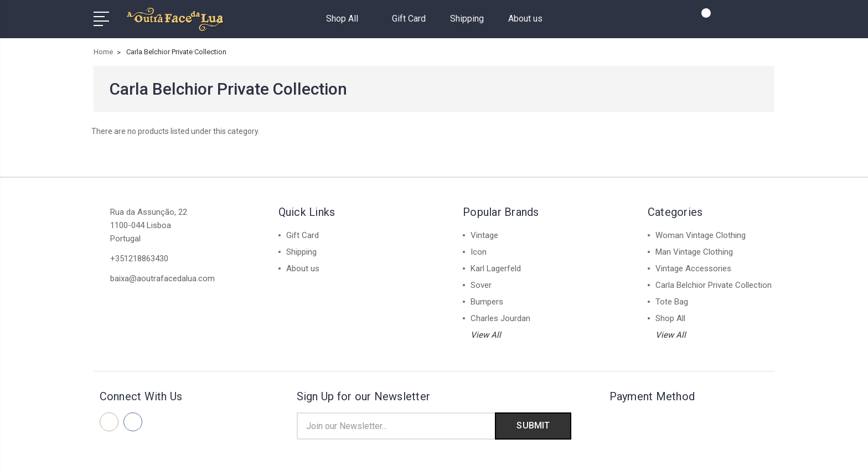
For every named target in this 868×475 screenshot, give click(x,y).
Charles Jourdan (500, 318)
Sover (481, 285)
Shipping (467, 19)
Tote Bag (672, 302)
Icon (479, 252)
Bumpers (487, 302)
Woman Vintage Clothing (701, 235)
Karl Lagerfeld (496, 269)
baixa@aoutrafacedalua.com (162, 278)
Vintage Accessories (693, 269)
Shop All (347, 19)
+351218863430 (139, 259)
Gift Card (409, 19)
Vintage (484, 235)
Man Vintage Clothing (694, 252)
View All (486, 335)
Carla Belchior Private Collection (714, 285)
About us (525, 19)
